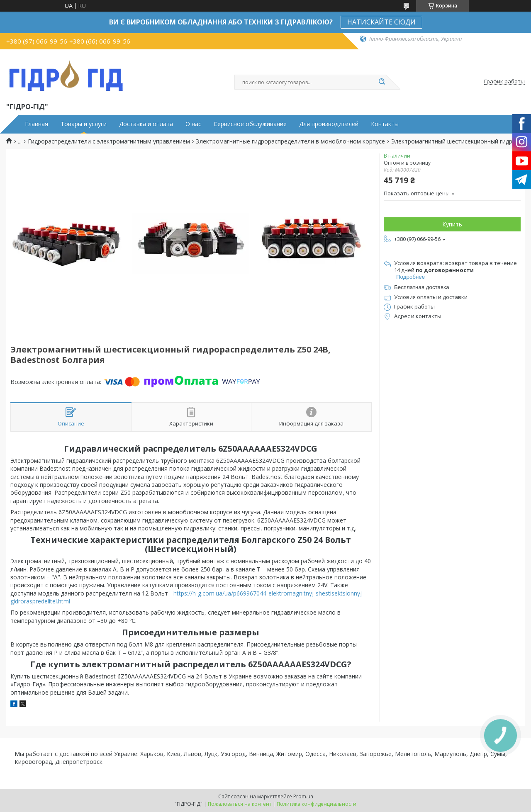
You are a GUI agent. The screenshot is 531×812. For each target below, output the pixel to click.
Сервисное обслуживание (250, 124)
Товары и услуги (84, 124)
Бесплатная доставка (422, 287)
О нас (193, 124)
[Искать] (382, 82)
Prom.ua (303, 796)
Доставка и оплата (146, 124)
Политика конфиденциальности (317, 804)
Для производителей (329, 124)
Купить (452, 224)
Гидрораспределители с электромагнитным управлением (109, 141)
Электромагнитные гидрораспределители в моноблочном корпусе (290, 141)
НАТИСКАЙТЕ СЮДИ (381, 22)
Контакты (385, 124)
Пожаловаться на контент (240, 804)
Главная (37, 124)
